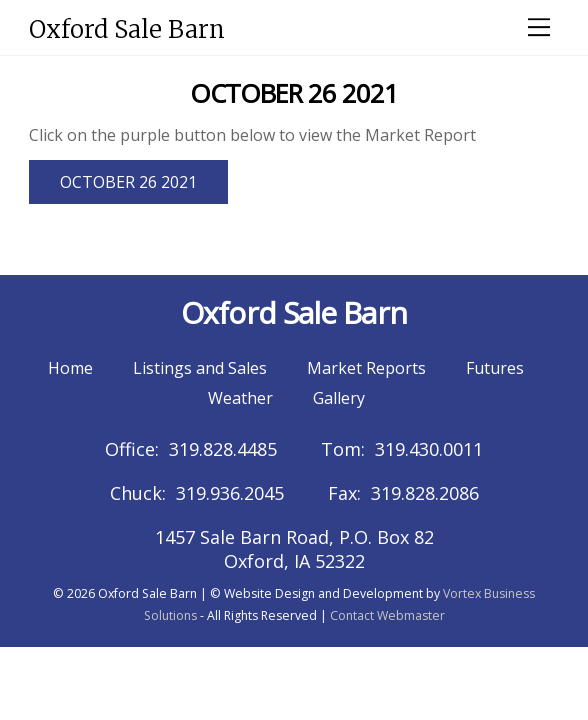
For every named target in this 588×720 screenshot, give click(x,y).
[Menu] (539, 27)
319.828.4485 (223, 449)
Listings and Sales (200, 368)
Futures (495, 368)
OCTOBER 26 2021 (128, 182)
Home (70, 368)
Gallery (339, 398)
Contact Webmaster (387, 615)
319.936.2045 (230, 493)
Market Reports (366, 368)
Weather (240, 398)
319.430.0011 (429, 449)
